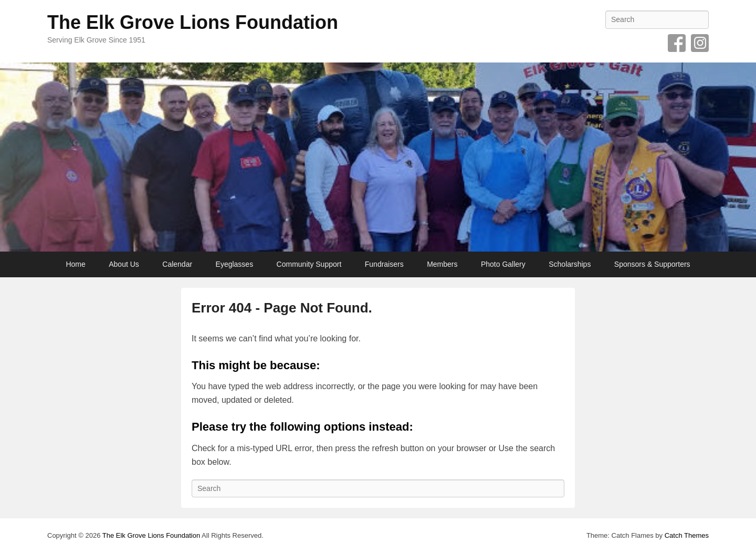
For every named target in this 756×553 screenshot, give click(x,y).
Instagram (700, 43)
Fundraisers (384, 264)
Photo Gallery (503, 264)
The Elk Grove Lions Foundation (193, 22)
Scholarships (570, 264)
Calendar (177, 264)
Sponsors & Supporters (652, 264)
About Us (124, 264)
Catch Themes (687, 535)
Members (442, 264)
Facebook (677, 43)
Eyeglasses (235, 264)
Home (75, 264)
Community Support (309, 264)
